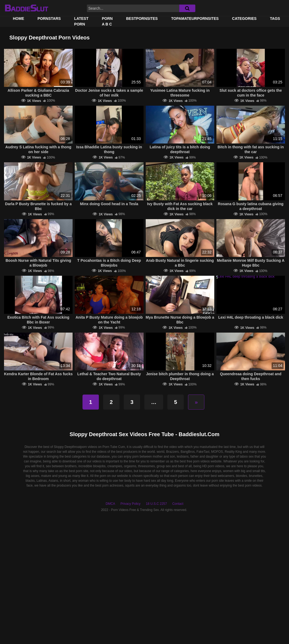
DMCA (110, 504)
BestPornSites (142, 19)
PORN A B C (107, 21)
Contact (178, 504)
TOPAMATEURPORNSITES (195, 19)
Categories (244, 19)
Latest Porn (81, 21)
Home (18, 19)
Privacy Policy (131, 504)
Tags (275, 19)
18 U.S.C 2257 (156, 504)
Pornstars (49, 19)
